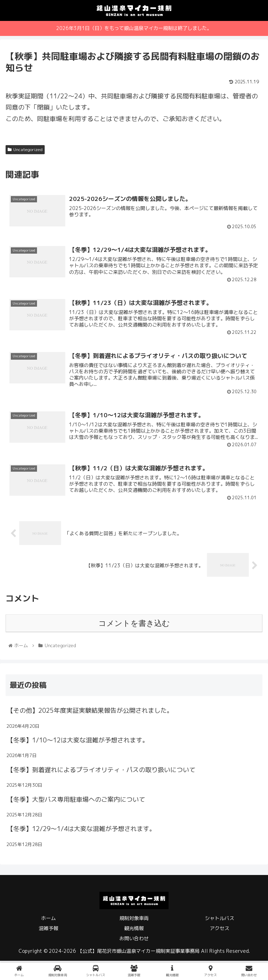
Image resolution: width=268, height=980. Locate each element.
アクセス (219, 930)
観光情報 (134, 930)
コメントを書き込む (134, 625)
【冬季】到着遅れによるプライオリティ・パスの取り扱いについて (101, 772)
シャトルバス (219, 920)
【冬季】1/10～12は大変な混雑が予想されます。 (78, 742)
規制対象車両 (134, 920)
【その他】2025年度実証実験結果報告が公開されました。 (90, 713)
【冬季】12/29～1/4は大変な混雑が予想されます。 (81, 831)
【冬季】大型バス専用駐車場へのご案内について (76, 801)
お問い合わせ (134, 940)
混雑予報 (49, 930)
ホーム (49, 920)
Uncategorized (25, 149)
